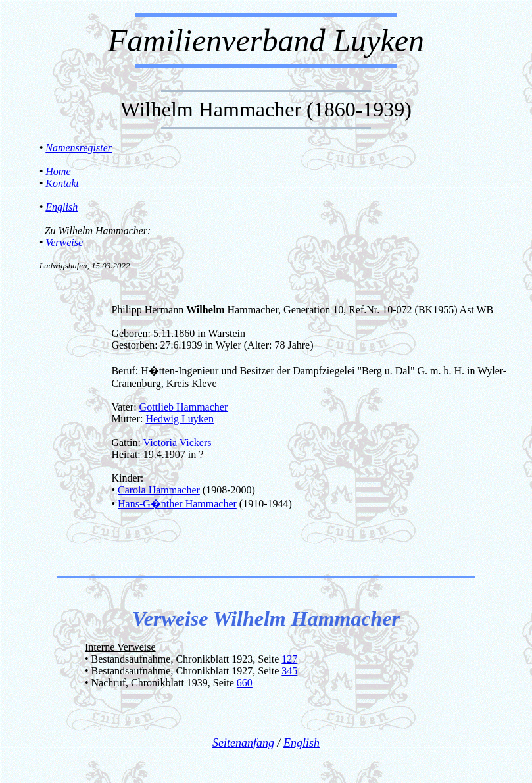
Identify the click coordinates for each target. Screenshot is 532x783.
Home (58, 171)
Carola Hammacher (159, 490)
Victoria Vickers (178, 442)
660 (245, 683)
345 (289, 671)
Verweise (64, 242)
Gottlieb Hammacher (184, 407)
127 (289, 659)
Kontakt (62, 183)
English (61, 207)
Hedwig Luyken (180, 419)
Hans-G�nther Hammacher (177, 504)
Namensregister (79, 148)
